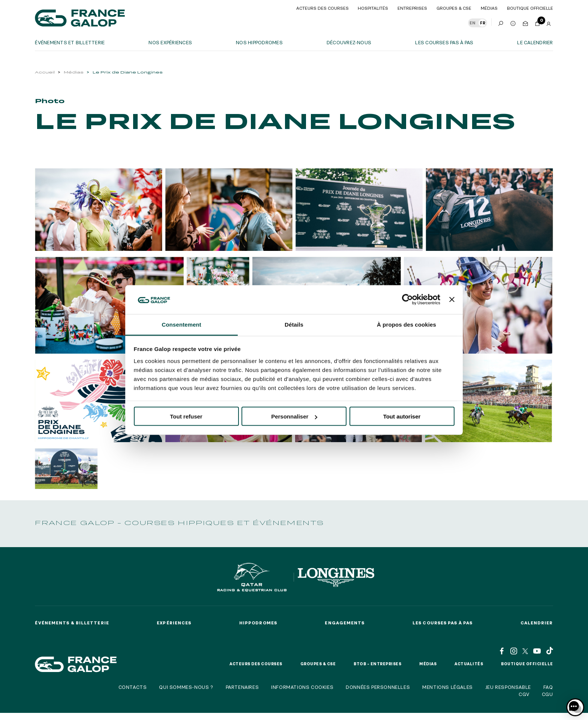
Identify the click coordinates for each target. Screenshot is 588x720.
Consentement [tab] (181, 324)
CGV (524, 694)
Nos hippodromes (259, 42)
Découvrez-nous (349, 42)
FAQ (548, 687)
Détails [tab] (294, 324)
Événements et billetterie (70, 42)
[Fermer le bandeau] (452, 300)
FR (483, 23)
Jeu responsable (508, 687)
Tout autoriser (402, 416)
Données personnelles (378, 687)
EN (472, 23)
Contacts (133, 687)
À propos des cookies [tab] (406, 324)
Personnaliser (294, 416)
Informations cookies (302, 687)
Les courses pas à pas (444, 42)
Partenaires (242, 687)
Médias (74, 72)
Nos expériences (170, 42)
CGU (547, 694)
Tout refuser (186, 416)
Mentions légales (448, 687)
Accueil (45, 72)
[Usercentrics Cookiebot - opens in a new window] (407, 300)
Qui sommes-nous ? (186, 687)
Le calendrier (535, 42)
